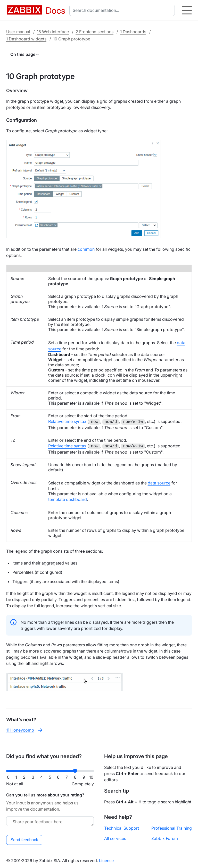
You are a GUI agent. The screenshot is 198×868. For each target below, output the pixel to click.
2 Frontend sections (94, 32)
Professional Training (172, 827)
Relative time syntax (67, 421)
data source (159, 482)
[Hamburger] (187, 10)
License (106, 860)
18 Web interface (53, 32)
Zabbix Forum (165, 837)
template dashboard (68, 498)
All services (115, 837)
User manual (18, 32)
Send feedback (24, 839)
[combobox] (123, 10)
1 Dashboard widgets (26, 39)
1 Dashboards (133, 32)
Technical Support (122, 827)
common (86, 249)
